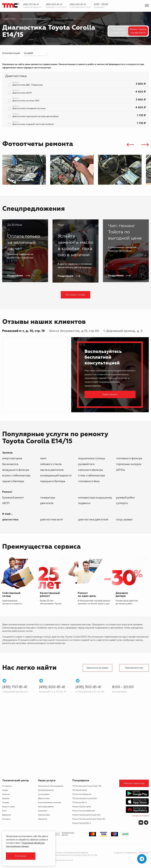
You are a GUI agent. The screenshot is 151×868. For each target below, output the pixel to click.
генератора (48, 498)
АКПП (6, 503)
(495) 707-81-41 (31, 4)
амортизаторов (12, 459)
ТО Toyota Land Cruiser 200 (85, 799)
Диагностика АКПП (51, 520)
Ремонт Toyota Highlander (84, 811)
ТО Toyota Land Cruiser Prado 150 (87, 786)
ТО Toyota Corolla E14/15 (118, 31)
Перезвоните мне (134, 668)
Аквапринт (43, 811)
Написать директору (134, 783)
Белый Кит (144, 853)
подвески (84, 503)
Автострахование (46, 807)
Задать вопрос (110, 394)
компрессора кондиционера (96, 498)
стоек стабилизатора (91, 476)
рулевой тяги (86, 464)
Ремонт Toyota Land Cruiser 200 (86, 815)
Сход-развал (124, 520)
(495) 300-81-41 (78, 4)
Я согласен (21, 856)
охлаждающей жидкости (56, 476)
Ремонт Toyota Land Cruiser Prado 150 (89, 819)
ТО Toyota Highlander (82, 794)
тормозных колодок (129, 464)
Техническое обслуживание (51, 786)
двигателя (47, 503)
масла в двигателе (52, 470)
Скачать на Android (140, 816)
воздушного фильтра (16, 470)
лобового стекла (51, 464)
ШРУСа (120, 470)
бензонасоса (10, 464)
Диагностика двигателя (93, 520)
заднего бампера (13, 481)
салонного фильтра (90, 470)
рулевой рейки (125, 498)
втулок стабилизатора (16, 476)
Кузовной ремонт (13, 498)
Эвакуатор (43, 819)
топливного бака (89, 481)
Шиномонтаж (44, 815)
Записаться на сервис (98, 668)
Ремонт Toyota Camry (82, 807)
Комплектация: (11, 53)
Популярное (81, 781)
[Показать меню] (147, 5)
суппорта (122, 503)
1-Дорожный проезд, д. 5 (32, 7)
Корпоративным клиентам (50, 803)
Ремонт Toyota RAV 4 (82, 823)
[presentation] (130, 145)
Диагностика (10, 520)
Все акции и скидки (76, 295)
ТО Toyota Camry (80, 790)
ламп (43, 459)
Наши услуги (47, 781)
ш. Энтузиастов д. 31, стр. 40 (80, 7)
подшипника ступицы (92, 459)
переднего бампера (53, 481)
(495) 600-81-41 (54, 4)
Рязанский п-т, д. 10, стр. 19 (56, 7)
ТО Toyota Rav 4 (79, 803)
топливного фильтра (129, 459)
